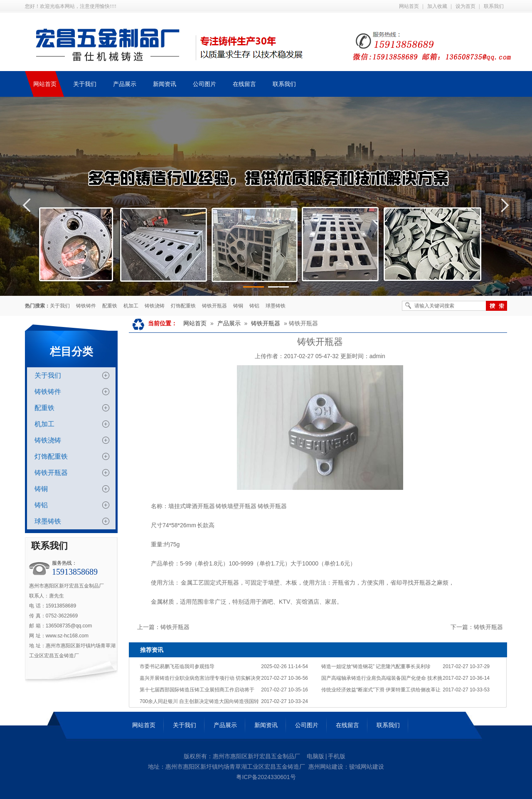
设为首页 (465, 6)
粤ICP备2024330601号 (266, 777)
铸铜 (238, 306)
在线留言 (347, 725)
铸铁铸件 (86, 306)
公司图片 (307, 725)
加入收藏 (437, 6)
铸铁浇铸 (155, 306)
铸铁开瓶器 (214, 306)
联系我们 (494, 6)
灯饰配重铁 (183, 306)
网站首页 (409, 6)
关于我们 (60, 306)
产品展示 (229, 323)
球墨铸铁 (276, 306)
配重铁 (110, 306)
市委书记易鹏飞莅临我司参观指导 (177, 666)
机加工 (131, 306)
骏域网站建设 (367, 767)
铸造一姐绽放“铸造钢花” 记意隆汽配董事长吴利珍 (376, 666)
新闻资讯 (266, 725)
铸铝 (254, 306)
